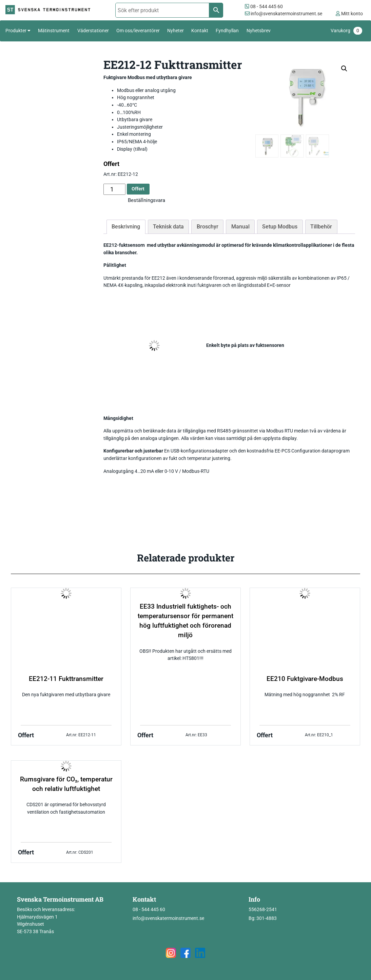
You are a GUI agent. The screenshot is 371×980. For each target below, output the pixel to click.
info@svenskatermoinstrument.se (284, 14)
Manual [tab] (240, 227)
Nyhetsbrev (259, 31)
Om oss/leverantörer (138, 31)
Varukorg (346, 31)
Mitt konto (349, 14)
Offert (138, 189)
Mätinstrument (54, 31)
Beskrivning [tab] (126, 227)
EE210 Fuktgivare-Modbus (305, 679)
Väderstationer (93, 31)
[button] (344, 69)
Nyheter (175, 31)
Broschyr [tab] (208, 227)
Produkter (16, 31)
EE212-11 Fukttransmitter (66, 679)
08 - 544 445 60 (264, 7)
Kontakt (200, 31)
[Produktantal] (114, 189)
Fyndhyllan (227, 31)
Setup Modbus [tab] (280, 227)
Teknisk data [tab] (168, 227)
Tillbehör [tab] (321, 227)
